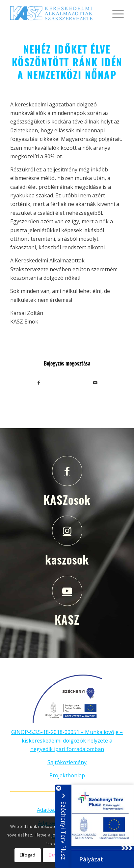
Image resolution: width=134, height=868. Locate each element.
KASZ (67, 619)
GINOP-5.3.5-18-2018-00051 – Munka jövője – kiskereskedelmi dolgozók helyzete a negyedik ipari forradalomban (67, 741)
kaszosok (67, 559)
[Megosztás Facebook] (39, 383)
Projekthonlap (67, 775)
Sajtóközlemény (67, 762)
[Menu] (115, 13)
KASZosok (67, 500)
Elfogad (27, 855)
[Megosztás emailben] (96, 383)
